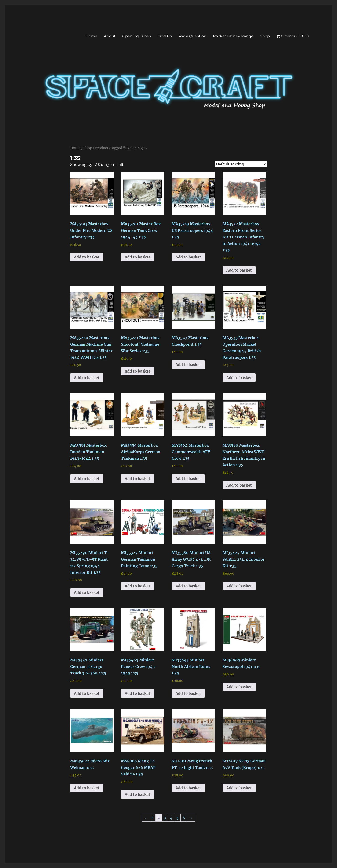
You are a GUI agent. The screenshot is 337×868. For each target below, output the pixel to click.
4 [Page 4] (171, 818)
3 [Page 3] (165, 818)
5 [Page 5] (177, 818)
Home (92, 36)
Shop (265, 36)
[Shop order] (241, 164)
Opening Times (137, 36)
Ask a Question (192, 36)
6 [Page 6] (184, 818)
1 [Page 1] (153, 818)
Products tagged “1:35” (114, 148)
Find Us (165, 36)
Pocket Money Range (233, 36)
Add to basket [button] (87, 257)
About (110, 36)
